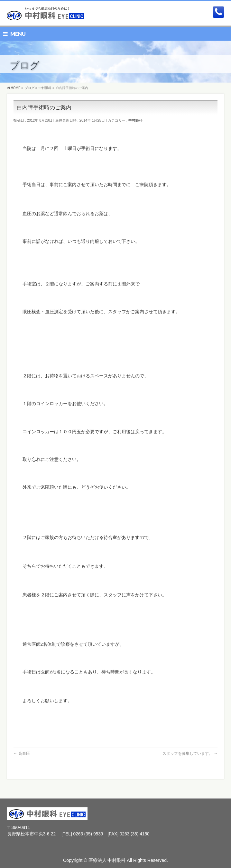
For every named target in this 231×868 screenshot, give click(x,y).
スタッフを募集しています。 (190, 753)
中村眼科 (135, 120)
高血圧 (22, 753)
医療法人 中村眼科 (107, 860)
